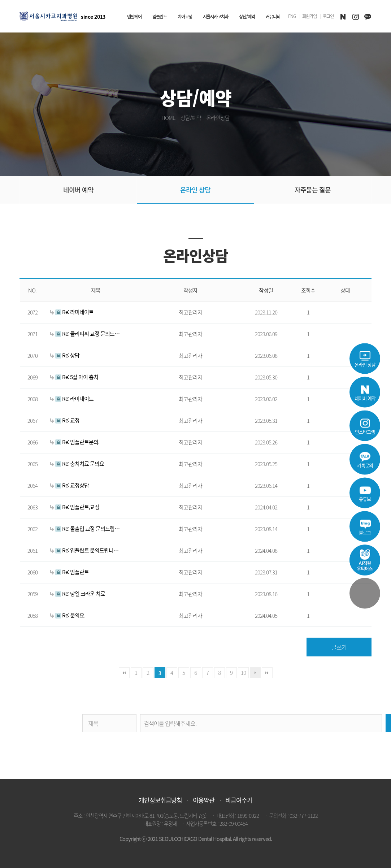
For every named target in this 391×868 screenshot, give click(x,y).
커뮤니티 (273, 17)
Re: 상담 (65, 355)
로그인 (328, 16)
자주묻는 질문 (313, 190)
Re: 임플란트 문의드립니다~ (85, 550)
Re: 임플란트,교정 (75, 507)
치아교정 (185, 17)
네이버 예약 (78, 190)
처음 (124, 673)
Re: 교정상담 (69, 485)
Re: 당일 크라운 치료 (77, 593)
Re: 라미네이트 (72, 312)
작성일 (266, 290)
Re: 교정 (65, 420)
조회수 (308, 290)
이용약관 (204, 800)
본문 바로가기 (0, 0)
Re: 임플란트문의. (75, 442)
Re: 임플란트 (69, 572)
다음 (255, 673)
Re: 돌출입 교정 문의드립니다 (85, 528)
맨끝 (267, 673)
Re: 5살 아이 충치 (74, 377)
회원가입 (309, 16)
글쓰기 (339, 647)
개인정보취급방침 (160, 800)
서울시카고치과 (216, 17)
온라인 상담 (195, 190)
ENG (292, 16)
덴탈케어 (134, 17)
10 (243, 672)
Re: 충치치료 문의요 (77, 463)
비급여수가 (239, 800)
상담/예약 (247, 17)
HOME (168, 118)
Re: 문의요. (68, 615)
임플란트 (160, 17)
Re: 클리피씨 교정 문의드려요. (85, 333)
